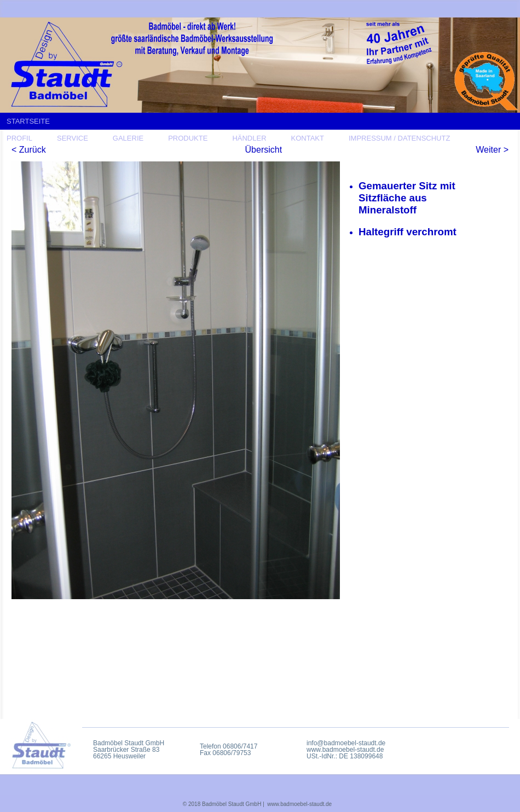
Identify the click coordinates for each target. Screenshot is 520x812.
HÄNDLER (249, 138)
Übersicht (264, 150)
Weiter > (492, 150)
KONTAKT (308, 138)
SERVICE (73, 138)
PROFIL (19, 138)
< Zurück (29, 150)
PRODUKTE (188, 138)
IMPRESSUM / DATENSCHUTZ (399, 138)
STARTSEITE (28, 121)
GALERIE (128, 138)
